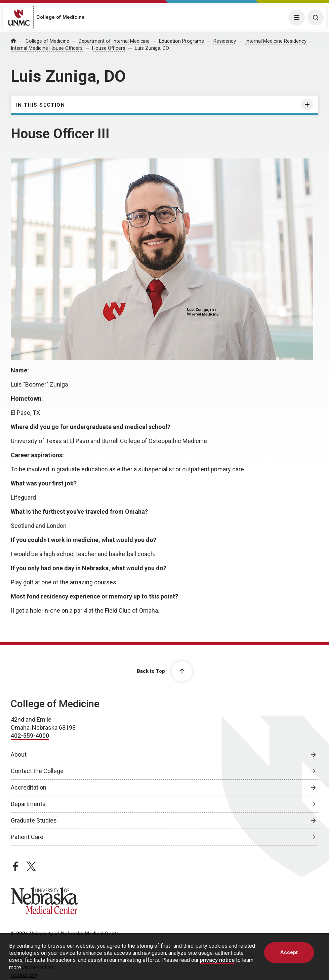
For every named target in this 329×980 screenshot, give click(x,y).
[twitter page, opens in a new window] (31, 866)
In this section (40, 105)
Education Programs (181, 41)
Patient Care (27, 837)
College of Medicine (60, 17)
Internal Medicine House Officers (47, 48)
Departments (28, 804)
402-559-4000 (30, 736)
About (19, 754)
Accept (289, 952)
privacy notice (217, 960)
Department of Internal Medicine (114, 41)
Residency (225, 41)
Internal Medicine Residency (276, 41)
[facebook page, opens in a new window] (15, 866)
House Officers (109, 48)
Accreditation (29, 787)
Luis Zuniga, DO (152, 48)
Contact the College (37, 771)
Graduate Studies (34, 820)
